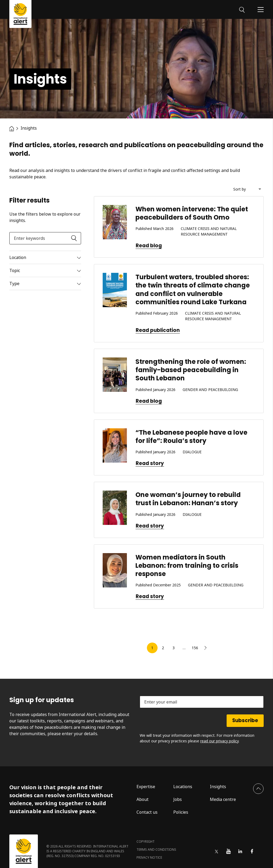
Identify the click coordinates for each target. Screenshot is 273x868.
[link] (206, 648)
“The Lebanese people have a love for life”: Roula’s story (191, 437)
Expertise (146, 787)
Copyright (146, 842)
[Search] (242, 9)
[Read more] (45, 257)
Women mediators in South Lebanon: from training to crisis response (187, 565)
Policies (181, 812)
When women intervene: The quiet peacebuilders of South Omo (192, 213)
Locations (183, 787)
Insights (218, 787)
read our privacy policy (219, 741)
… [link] (184, 648)
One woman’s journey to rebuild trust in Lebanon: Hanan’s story (188, 499)
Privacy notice (149, 857)
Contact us (147, 812)
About (142, 799)
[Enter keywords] (45, 238)
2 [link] (163, 648)
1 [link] (152, 648)
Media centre (223, 799)
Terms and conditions (156, 850)
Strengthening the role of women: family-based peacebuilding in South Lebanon (191, 370)
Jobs (178, 799)
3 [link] (174, 648)
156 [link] (195, 648)
